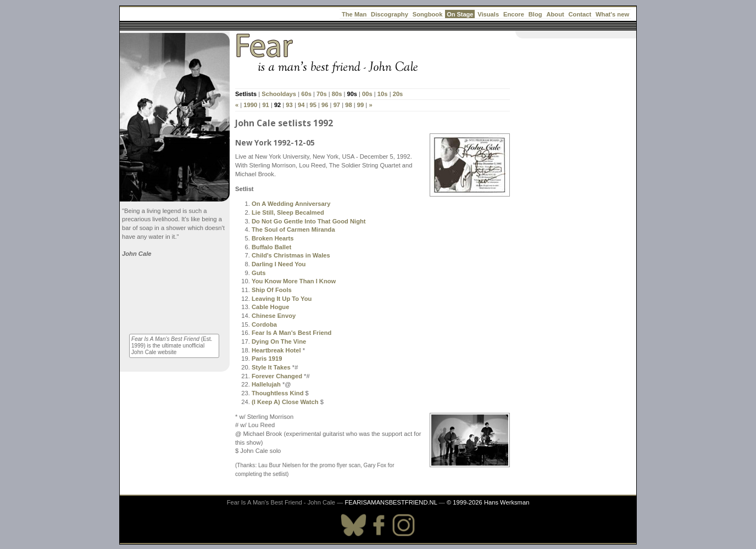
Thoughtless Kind (277, 393)
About (555, 14)
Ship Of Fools (272, 290)
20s (398, 94)
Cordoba (264, 324)
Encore (514, 14)
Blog (535, 14)
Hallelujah (266, 384)
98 (348, 105)
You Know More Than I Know (294, 281)
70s (322, 94)
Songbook (428, 14)
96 (325, 105)
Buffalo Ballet (271, 247)
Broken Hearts (273, 238)
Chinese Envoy (274, 316)
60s (306, 94)
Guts (259, 273)
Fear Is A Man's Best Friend (291, 333)
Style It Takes (271, 367)
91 (265, 105)
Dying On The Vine (279, 341)
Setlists (246, 94)
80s (337, 94)
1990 (250, 105)
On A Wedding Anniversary (291, 204)
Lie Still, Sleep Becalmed (288, 212)
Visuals (488, 14)
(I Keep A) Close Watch (285, 402)
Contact (580, 14)
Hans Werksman (507, 502)
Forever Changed (277, 376)
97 (337, 105)
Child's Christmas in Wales (291, 255)
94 (301, 105)
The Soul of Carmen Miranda (293, 229)
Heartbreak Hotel (276, 350)
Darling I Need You (279, 264)
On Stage (460, 14)
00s (367, 94)
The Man (354, 14)
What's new (612, 14)
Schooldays (279, 94)
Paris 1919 (267, 358)
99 (360, 105)
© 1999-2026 (465, 502)
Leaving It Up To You (282, 299)
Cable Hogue (270, 307)
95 (313, 105)
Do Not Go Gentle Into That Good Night (309, 221)
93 (289, 105)
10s (383, 94)
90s (352, 94)
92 (277, 105)
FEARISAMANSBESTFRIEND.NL (391, 502)
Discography (390, 14)
